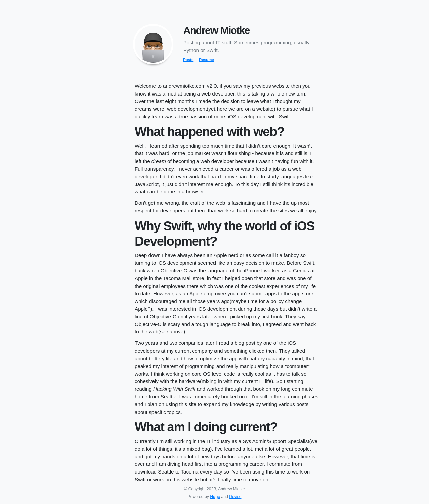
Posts (188, 60)
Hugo (215, 497)
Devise (235, 497)
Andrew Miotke (217, 30)
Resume (206, 60)
